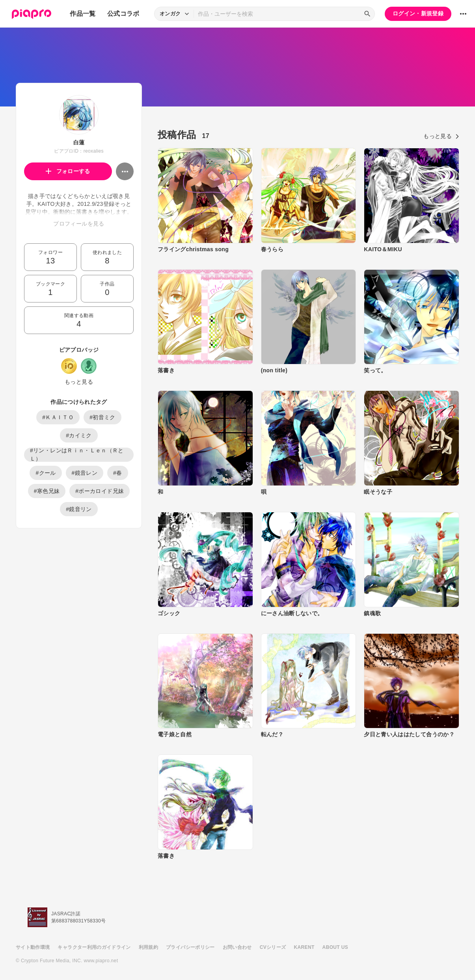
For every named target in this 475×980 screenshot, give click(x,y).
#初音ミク (102, 417)
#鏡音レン (85, 473)
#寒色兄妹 (47, 491)
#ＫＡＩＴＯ (58, 417)
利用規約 (148, 947)
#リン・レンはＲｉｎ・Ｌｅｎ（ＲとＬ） (77, 455)
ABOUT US (335, 947)
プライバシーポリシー (190, 947)
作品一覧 (83, 14)
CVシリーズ (273, 947)
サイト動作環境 (33, 947)
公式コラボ (123, 14)
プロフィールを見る (79, 224)
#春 (118, 473)
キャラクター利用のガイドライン (94, 947)
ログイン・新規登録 (418, 13)
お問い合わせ (237, 947)
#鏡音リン (79, 509)
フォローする (68, 171)
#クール (46, 473)
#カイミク (79, 435)
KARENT (304, 947)
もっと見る (79, 382)
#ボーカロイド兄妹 (100, 491)
